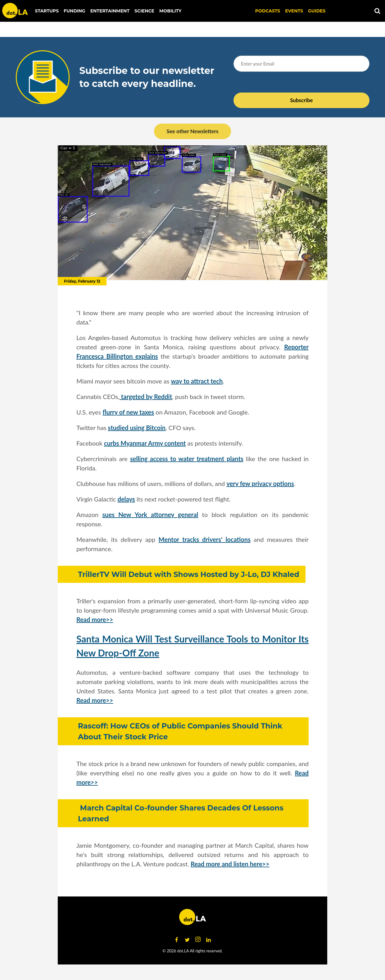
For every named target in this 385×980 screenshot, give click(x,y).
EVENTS (294, 11)
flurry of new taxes (128, 412)
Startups (47, 11)
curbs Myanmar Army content (145, 443)
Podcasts (268, 11)
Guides (317, 11)
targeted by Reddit (146, 397)
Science (144, 11)
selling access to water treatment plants (187, 459)
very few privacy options (260, 483)
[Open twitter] (187, 940)
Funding (75, 11)
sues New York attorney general (150, 515)
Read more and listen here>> (230, 864)
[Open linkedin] (208, 940)
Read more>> (95, 619)
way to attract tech (197, 381)
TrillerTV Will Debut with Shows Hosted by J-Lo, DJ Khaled (189, 574)
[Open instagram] (198, 940)
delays (126, 499)
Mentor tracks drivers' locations (205, 539)
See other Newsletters (192, 131)
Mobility (170, 11)
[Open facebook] (177, 940)
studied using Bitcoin (137, 428)
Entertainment (110, 11)
